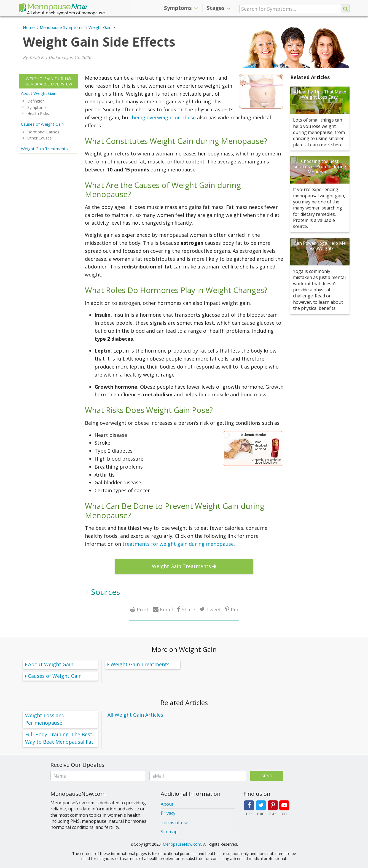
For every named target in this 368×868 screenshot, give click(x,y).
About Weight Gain (39, 93)
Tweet (214, 609)
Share (188, 609)
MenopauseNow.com (182, 844)
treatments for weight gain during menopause (178, 544)
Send (267, 776)
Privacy (168, 813)
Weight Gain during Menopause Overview (48, 81)
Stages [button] (219, 8)
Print (143, 609)
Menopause (53, 8)
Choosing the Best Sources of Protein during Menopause (320, 166)
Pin (234, 609)
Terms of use (174, 823)
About (167, 804)
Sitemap (169, 832)
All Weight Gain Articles (135, 715)
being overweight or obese (164, 117)
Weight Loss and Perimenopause (45, 719)
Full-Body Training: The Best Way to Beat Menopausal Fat (59, 738)
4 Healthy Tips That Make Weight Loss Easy (320, 94)
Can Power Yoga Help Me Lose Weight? (320, 246)
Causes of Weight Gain (42, 124)
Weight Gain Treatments (44, 149)
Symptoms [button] (181, 8)
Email (166, 609)
